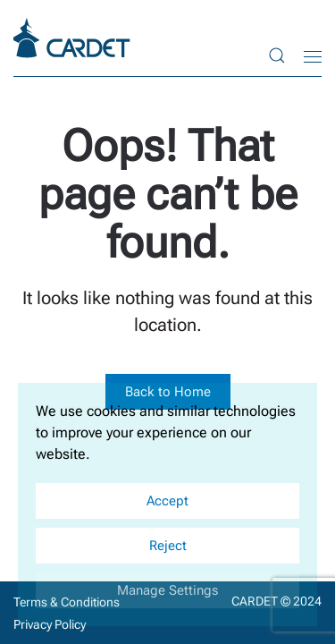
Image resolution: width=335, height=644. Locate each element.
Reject (168, 546)
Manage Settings (167, 590)
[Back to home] (74, 38)
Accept (167, 501)
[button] (277, 56)
